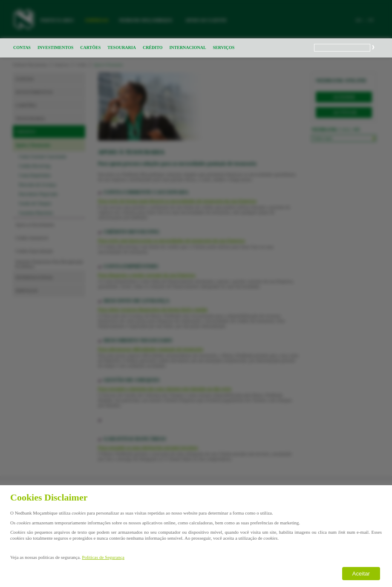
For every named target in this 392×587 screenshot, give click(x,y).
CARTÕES (90, 47)
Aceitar (361, 574)
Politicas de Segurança (103, 557)
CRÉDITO (153, 47)
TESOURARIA (122, 47)
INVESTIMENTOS (55, 47)
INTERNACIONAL (187, 47)
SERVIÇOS (224, 47)
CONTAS (22, 47)
